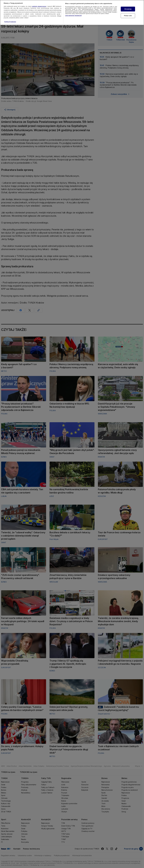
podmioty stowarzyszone (39, 6)
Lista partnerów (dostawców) (73, 15)
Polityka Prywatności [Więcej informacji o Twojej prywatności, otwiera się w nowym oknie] (10, 21)
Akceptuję (128, 9)
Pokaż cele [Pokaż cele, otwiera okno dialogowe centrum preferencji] (128, 15)
